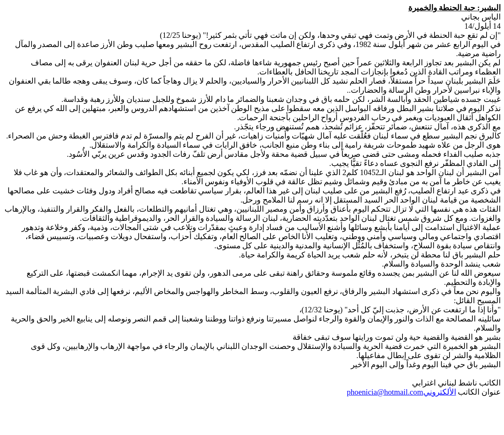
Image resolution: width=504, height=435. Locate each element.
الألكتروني (401, 392)
